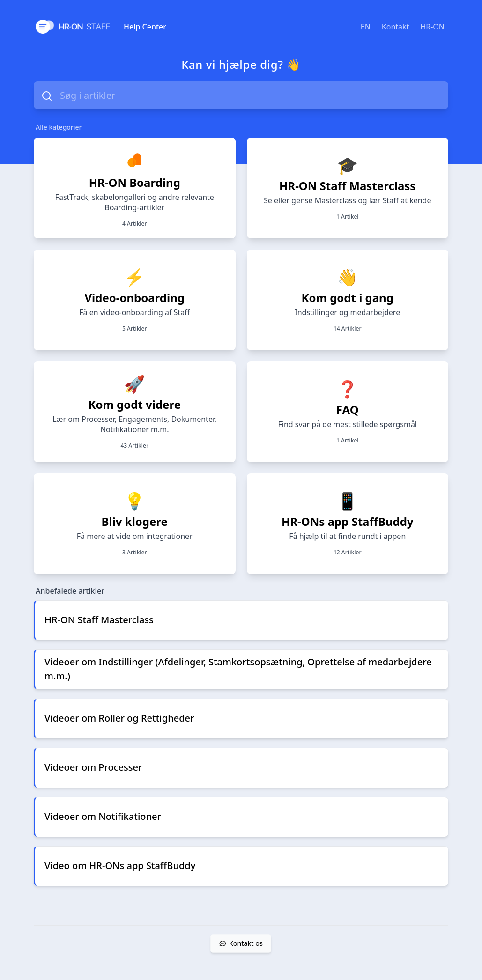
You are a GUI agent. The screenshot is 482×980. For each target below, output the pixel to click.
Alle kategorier (59, 127)
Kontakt (396, 27)
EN (366, 27)
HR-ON (432, 27)
